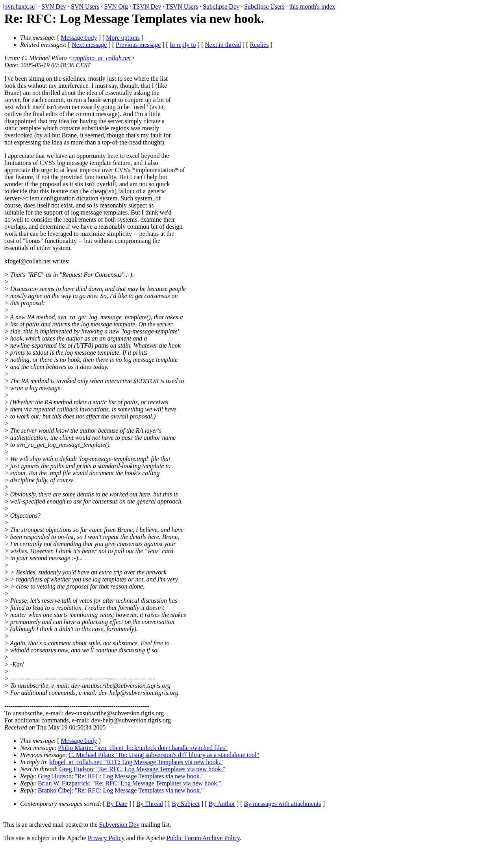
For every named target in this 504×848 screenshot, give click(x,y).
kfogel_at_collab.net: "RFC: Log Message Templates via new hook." (136, 762)
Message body (79, 38)
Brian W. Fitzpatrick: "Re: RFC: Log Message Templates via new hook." (130, 783)
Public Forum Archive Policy (203, 838)
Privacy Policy (106, 838)
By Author (222, 804)
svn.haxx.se (20, 6)
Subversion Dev (120, 825)
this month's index (312, 6)
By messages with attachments (283, 804)
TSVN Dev (147, 6)
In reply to (183, 45)
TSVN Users (182, 6)
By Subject (186, 804)
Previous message (138, 45)
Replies (259, 45)
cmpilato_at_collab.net (102, 58)
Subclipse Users (264, 6)
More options (123, 38)
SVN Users (85, 6)
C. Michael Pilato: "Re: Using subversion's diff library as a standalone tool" (164, 755)
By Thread (150, 804)
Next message (89, 45)
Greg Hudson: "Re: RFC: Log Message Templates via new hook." (142, 769)
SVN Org (116, 6)
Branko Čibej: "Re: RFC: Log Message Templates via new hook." (121, 790)
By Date (117, 804)
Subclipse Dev (221, 6)
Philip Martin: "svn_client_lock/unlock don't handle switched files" (143, 748)
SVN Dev (54, 6)
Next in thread (223, 45)
